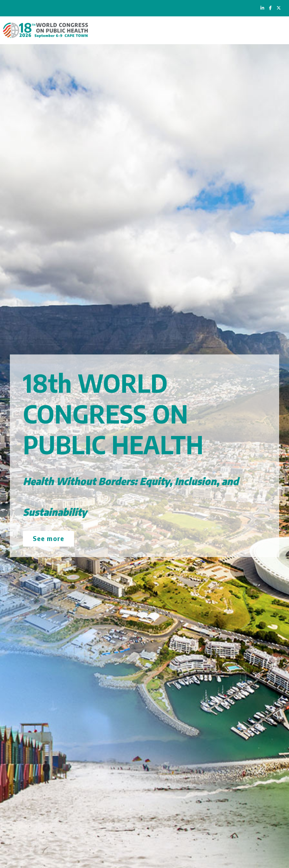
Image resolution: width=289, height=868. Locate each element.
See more (48, 538)
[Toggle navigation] (278, 30)
